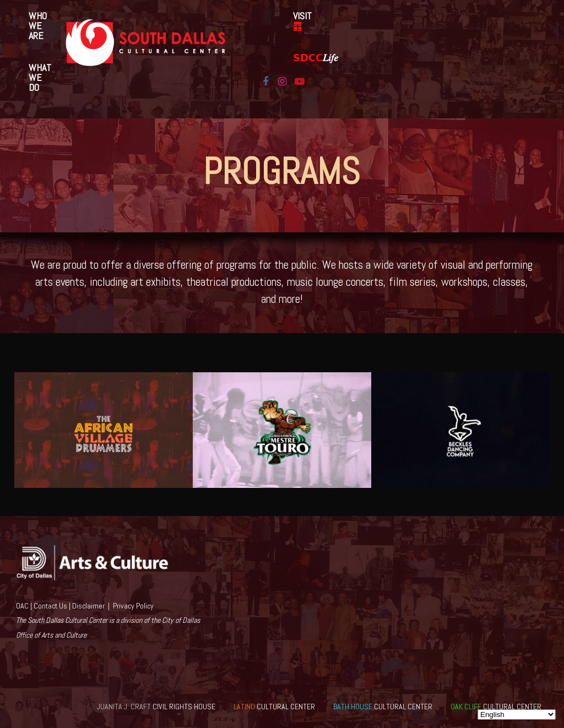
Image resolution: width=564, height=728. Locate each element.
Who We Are (38, 26)
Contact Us (50, 606)
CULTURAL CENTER (274, 707)
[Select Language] (517, 715)
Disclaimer (88, 606)
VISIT (302, 21)
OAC (22, 606)
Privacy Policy (133, 606)
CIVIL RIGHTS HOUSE (156, 707)
